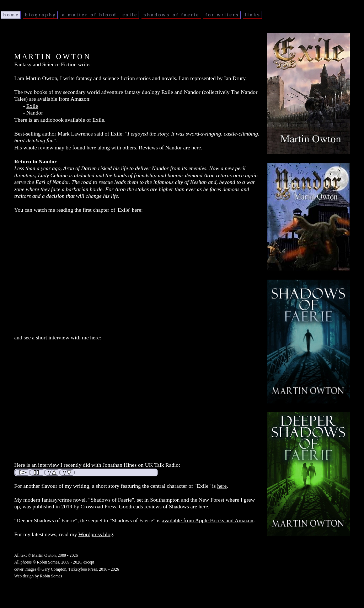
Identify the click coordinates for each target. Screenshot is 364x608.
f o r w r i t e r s (222, 15)
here (92, 147)
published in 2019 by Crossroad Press (74, 506)
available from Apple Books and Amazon (208, 520)
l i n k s (252, 15)
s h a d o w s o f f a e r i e (171, 15)
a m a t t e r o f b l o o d (89, 15)
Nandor (35, 113)
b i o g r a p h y (40, 15)
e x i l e (129, 15)
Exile (32, 106)
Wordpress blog (96, 534)
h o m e (11, 15)
